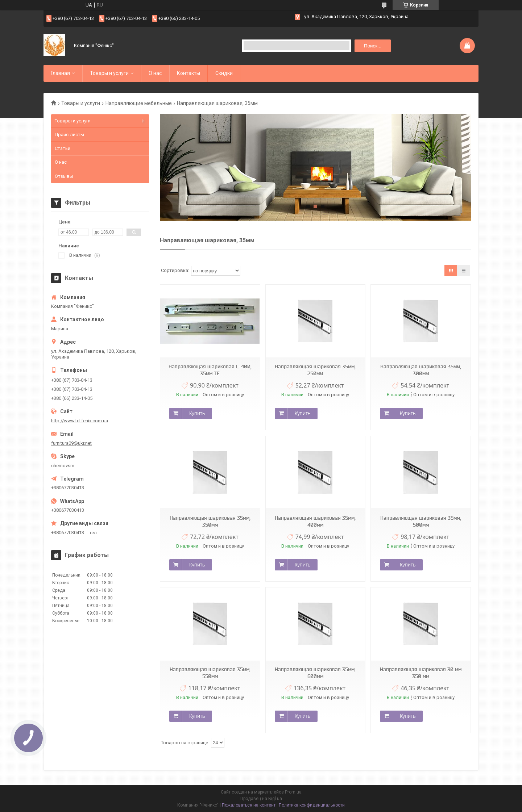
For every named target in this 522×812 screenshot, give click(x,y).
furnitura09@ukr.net (71, 443)
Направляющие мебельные (139, 103)
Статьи (63, 148)
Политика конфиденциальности (312, 805)
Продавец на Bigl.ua (261, 799)
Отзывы (64, 176)
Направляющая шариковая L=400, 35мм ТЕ (210, 370)
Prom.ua (293, 792)
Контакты (188, 73)
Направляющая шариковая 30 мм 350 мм (421, 673)
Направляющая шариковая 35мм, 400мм (315, 521)
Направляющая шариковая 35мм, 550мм (210, 673)
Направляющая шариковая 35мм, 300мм (421, 370)
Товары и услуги (109, 73)
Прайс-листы (69, 135)
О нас (155, 73)
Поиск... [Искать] (373, 46)
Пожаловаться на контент (249, 805)
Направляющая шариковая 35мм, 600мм (315, 673)
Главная (60, 73)
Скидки (224, 73)
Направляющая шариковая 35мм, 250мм (315, 370)
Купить (197, 413)
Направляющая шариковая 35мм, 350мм (210, 521)
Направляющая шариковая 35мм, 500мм (421, 521)
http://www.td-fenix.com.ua (80, 421)
